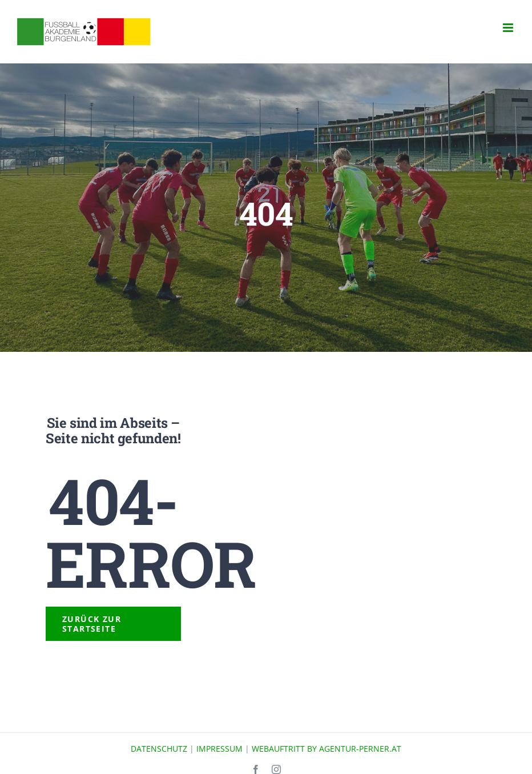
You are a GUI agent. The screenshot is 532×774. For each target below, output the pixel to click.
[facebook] (256, 769)
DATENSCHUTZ (159, 749)
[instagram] (276, 769)
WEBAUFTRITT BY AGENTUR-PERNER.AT (327, 749)
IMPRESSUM (219, 749)
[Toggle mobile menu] (509, 28)
